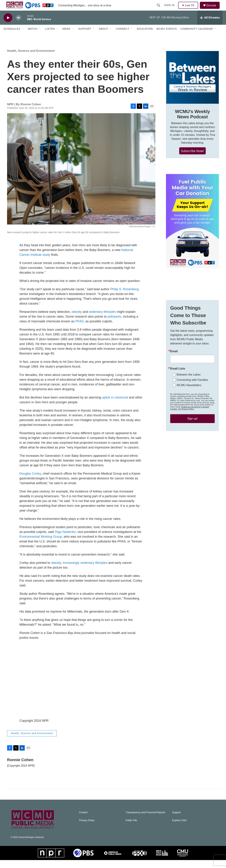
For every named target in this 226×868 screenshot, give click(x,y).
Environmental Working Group (41, 545)
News (66, 37)
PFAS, (80, 329)
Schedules (12, 37)
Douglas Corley (30, 482)
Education (145, 37)
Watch (33, 37)
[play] (8, 26)
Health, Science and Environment (31, 59)
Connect (123, 37)
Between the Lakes (189, 383)
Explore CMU (179, 828)
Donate (213, 9)
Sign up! (193, 426)
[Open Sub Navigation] (23, 37)
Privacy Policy (87, 828)
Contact (83, 820)
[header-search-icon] (159, 9)
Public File (131, 828)
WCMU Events (167, 37)
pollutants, (115, 324)
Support (85, 37)
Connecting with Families (192, 388)
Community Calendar (197, 37)
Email (174, 359)
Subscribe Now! (193, 159)
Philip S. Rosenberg (124, 297)
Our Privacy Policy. (186, 417)
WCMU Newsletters (189, 393)
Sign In (170, 9)
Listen (50, 37)
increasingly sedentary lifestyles (85, 571)
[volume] (19, 26)
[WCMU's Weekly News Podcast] (192, 85)
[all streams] (210, 26)
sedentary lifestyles (102, 320)
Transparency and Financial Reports (145, 820)
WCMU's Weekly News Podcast (192, 122)
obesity (77, 320)
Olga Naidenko (65, 540)
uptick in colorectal (115, 405)
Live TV (189, 9)
